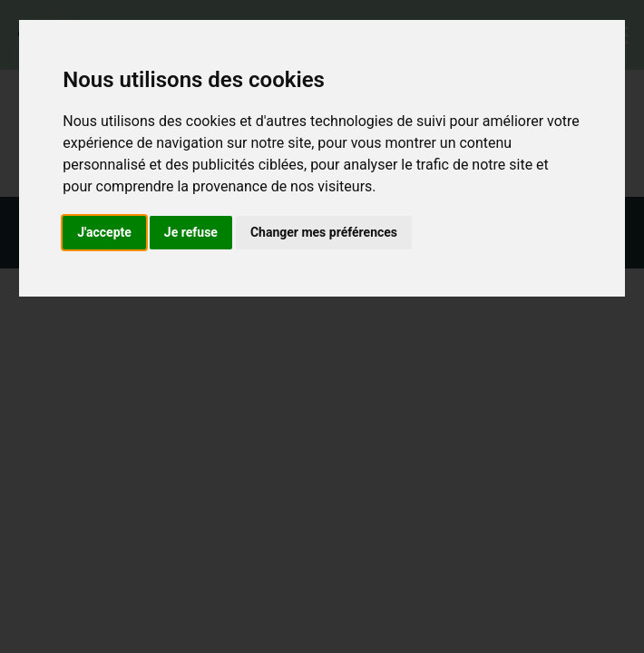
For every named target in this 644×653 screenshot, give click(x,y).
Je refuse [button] (191, 232)
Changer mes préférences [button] (324, 232)
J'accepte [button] (104, 232)
